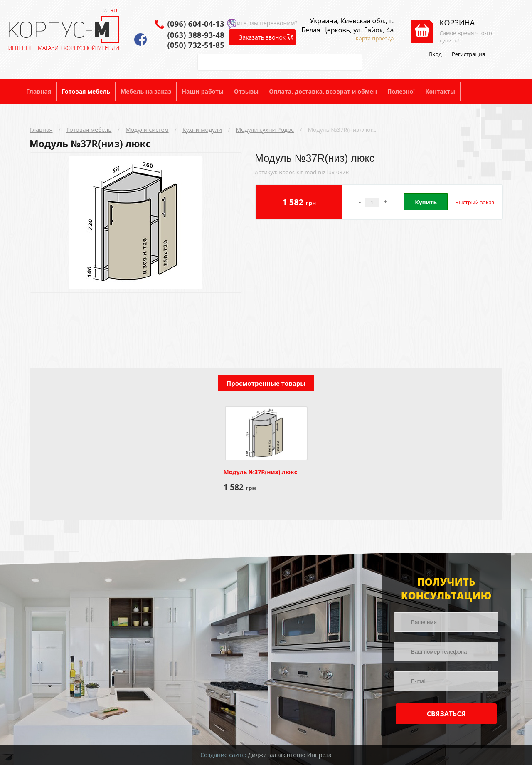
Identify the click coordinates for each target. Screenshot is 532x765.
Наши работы (203, 91)
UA (104, 11)
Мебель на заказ (146, 91)
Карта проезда (375, 38)
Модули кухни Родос (265, 130)
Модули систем (147, 130)
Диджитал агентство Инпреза (289, 755)
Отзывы (246, 91)
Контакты (440, 91)
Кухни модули (202, 130)
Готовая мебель (86, 91)
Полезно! (401, 91)
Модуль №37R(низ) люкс (342, 130)
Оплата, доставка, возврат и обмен (323, 91)
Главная (39, 91)
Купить (426, 202)
